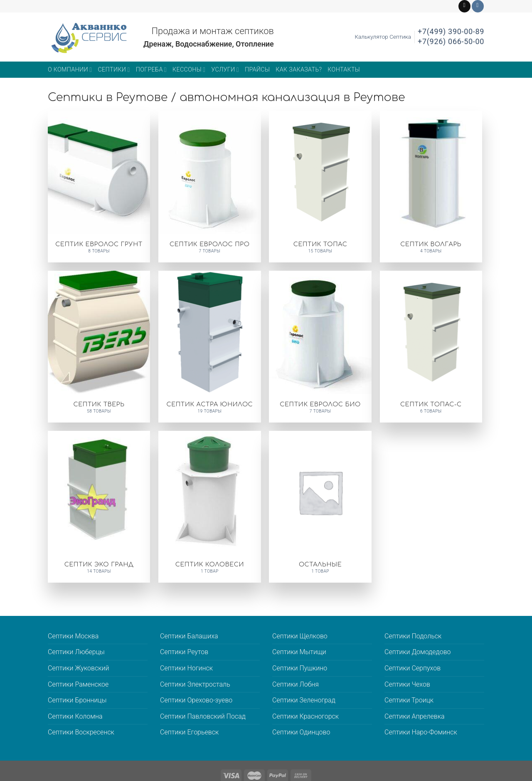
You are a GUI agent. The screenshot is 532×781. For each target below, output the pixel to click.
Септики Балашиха (189, 636)
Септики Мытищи (299, 652)
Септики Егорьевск (189, 732)
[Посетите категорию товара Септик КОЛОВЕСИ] (210, 507)
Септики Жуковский (78, 668)
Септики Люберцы (76, 652)
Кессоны (189, 70)
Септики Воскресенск (81, 732)
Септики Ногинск (186, 668)
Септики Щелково (300, 636)
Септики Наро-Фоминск (421, 732)
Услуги (225, 70)
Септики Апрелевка (415, 716)
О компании (70, 70)
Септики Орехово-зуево (196, 700)
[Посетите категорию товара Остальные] (320, 507)
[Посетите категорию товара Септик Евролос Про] (210, 187)
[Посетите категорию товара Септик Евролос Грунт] (99, 187)
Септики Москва (73, 636)
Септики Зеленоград (304, 700)
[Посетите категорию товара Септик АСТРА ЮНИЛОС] (210, 347)
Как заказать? (299, 70)
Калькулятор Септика (383, 37)
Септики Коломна (75, 716)
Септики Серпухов (413, 668)
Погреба (151, 70)
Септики (114, 70)
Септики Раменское (78, 684)
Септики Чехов (407, 684)
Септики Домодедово (418, 652)
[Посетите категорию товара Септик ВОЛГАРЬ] (431, 187)
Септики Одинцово (301, 732)
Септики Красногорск (305, 716)
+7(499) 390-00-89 (451, 31)
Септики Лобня (296, 684)
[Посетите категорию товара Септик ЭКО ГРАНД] (99, 507)
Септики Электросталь (195, 684)
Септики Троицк (409, 700)
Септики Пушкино (300, 668)
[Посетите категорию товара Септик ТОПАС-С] (431, 347)
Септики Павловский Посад (203, 716)
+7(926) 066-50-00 (451, 41)
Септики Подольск (413, 636)
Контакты (344, 70)
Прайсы (257, 70)
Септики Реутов (184, 652)
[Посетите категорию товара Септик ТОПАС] (320, 187)
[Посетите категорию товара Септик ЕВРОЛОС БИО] (320, 347)
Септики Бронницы (77, 700)
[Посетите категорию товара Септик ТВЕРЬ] (99, 347)
